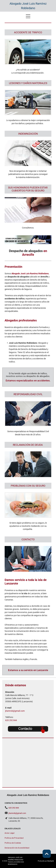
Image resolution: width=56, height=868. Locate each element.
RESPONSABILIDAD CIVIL (28, 394)
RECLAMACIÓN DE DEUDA (28, 445)
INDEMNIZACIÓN (28, 134)
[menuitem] (28, 833)
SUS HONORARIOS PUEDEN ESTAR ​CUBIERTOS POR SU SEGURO (28, 189)
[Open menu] (28, 16)
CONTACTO (28, 539)
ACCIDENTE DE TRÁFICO (28, 32)
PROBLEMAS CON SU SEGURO (28, 486)
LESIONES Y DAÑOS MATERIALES (28, 83)
